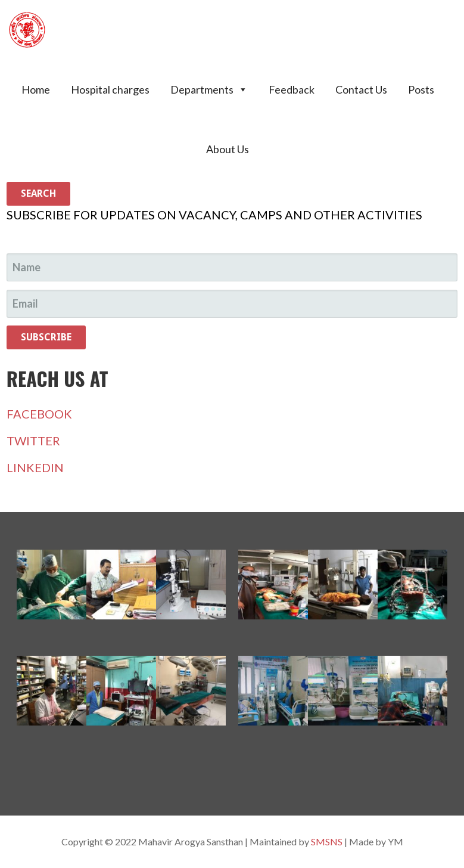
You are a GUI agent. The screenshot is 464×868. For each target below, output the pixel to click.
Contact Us (361, 89)
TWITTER (33, 441)
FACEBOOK (39, 414)
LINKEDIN (35, 467)
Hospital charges (110, 89)
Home (36, 89)
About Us (228, 149)
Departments (209, 89)
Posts (421, 89)
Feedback (292, 89)
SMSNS (327, 841)
